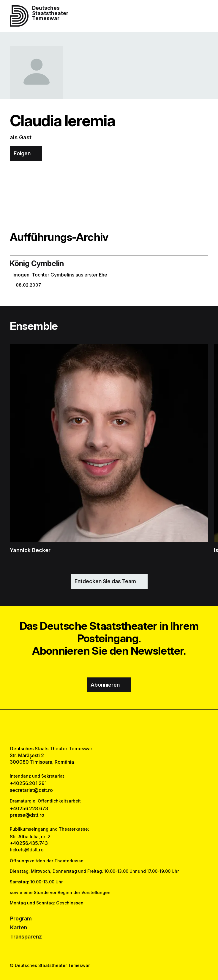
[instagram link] (109, 728)
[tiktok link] (125, 728)
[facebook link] (93, 728)
